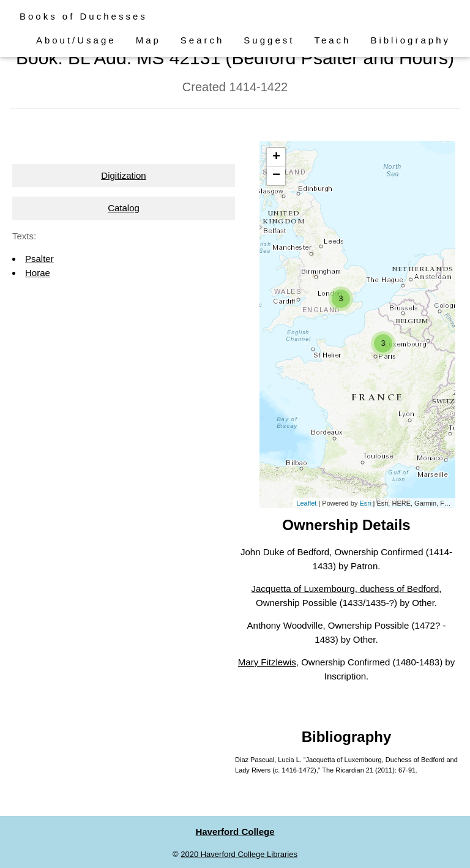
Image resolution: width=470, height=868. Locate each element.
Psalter (39, 259)
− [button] (276, 176)
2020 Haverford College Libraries (239, 854)
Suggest (269, 40)
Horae (38, 273)
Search (203, 40)
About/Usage (76, 40)
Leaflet (306, 503)
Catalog (124, 208)
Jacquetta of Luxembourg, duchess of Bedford (345, 589)
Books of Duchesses (84, 16)
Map (148, 40)
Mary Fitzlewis (267, 662)
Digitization (123, 175)
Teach (332, 40)
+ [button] (276, 157)
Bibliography (410, 40)
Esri (365, 503)
